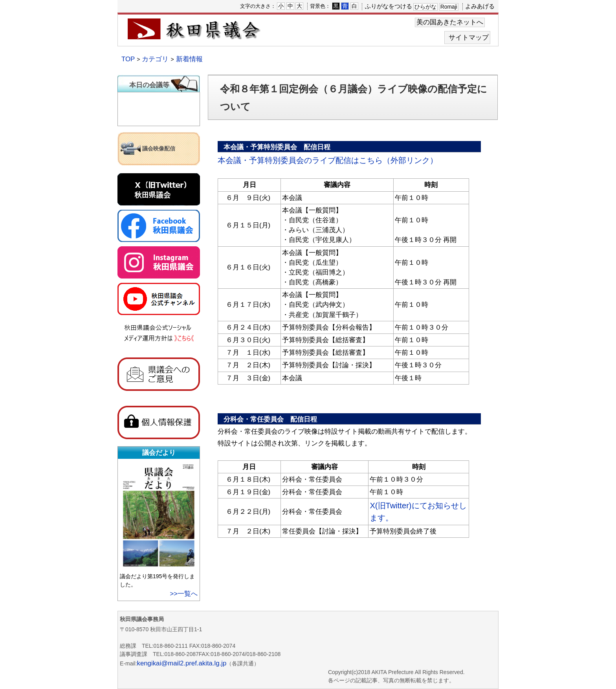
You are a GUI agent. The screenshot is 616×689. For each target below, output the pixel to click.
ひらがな (425, 7)
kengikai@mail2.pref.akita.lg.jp (182, 663)
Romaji (449, 7)
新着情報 (189, 59)
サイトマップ (469, 38)
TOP (128, 59)
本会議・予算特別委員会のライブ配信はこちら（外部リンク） (328, 160)
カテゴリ (155, 59)
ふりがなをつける (389, 6)
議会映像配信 (159, 148)
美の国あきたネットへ (450, 22)
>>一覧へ (184, 594)
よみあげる (480, 6)
